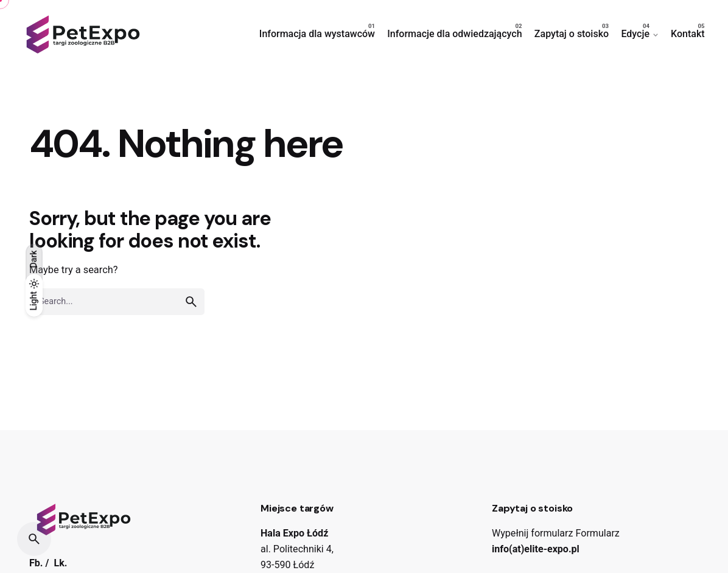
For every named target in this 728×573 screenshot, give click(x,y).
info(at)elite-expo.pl (536, 549)
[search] (191, 302)
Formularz (598, 533)
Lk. (60, 563)
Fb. (36, 563)
